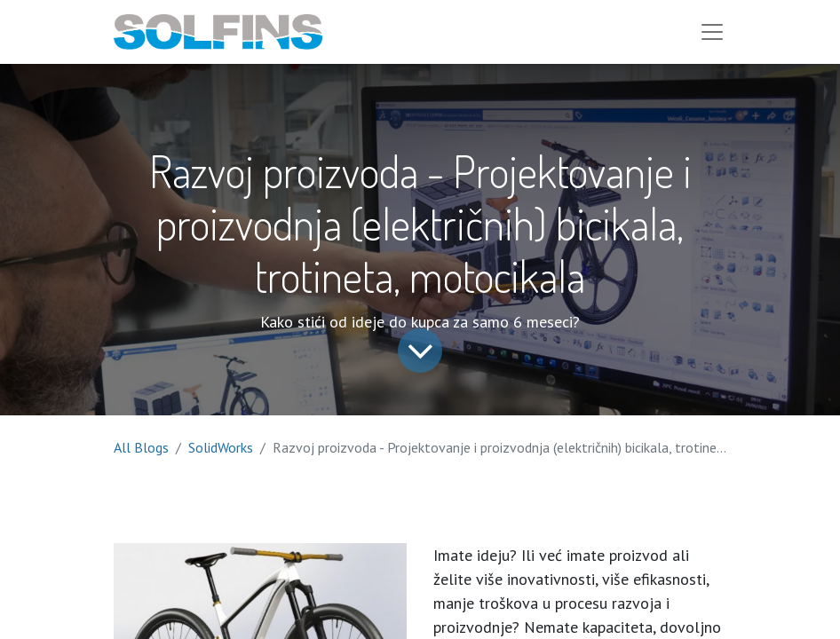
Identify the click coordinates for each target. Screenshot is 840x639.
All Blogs (141, 447)
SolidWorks (221, 447)
